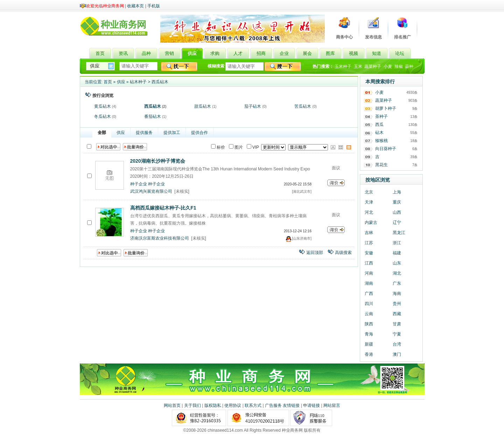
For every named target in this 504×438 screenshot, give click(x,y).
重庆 (397, 202)
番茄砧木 (153, 116)
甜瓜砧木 (203, 106)
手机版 (154, 6)
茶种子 (381, 116)
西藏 (397, 314)
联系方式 (253, 405)
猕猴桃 (381, 141)
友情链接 (291, 405)
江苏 (369, 243)
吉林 (369, 233)
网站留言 (332, 405)
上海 (397, 192)
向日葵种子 (386, 149)
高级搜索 (343, 253)
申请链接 (311, 405)
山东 (397, 263)
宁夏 (397, 334)
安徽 (369, 253)
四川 (369, 304)
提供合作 (199, 133)
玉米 (358, 66)
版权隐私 (213, 405)
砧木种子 (138, 82)
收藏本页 (135, 6)
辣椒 (399, 66)
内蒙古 (371, 222)
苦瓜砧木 (303, 106)
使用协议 (233, 405)
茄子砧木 (253, 106)
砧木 (379, 133)
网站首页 (172, 405)
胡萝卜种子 (386, 108)
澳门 (397, 354)
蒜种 (409, 66)
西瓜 (379, 125)
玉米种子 (343, 66)
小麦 (388, 66)
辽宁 (397, 222)
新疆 (369, 344)
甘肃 (397, 324)
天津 (369, 202)
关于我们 (192, 405)
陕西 (369, 324)
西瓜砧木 (160, 82)
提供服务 (144, 133)
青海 (369, 334)
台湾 (397, 344)
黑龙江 (399, 233)
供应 (121, 82)
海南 (397, 294)
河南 (369, 273)
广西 (369, 294)
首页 (108, 82)
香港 (369, 354)
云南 (369, 314)
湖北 (397, 273)
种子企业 (139, 184)
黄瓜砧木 (103, 106)
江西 (369, 263)
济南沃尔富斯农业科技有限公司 (160, 238)
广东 (397, 283)
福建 (397, 253)
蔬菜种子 (373, 66)
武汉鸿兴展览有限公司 (151, 191)
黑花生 (381, 165)
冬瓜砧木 (103, 116)
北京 (369, 192)
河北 (369, 212)
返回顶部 (315, 253)
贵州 (397, 304)
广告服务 (273, 405)
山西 (397, 212)
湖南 (369, 283)
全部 (102, 133)
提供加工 (172, 133)
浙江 (397, 243)
